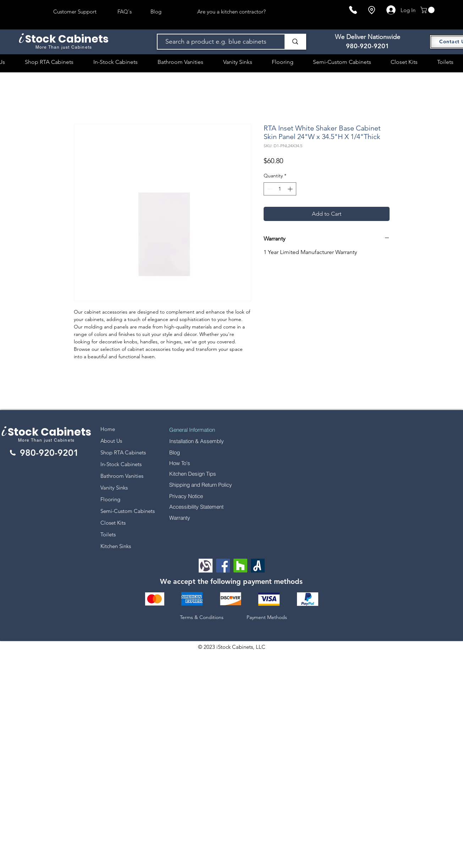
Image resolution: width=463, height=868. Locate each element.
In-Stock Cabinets (121, 464)
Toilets (108, 534)
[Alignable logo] (206, 566)
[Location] (371, 10)
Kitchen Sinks (116, 546)
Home (108, 429)
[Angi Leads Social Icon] (258, 566)
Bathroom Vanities (122, 476)
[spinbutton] (280, 189)
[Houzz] (240, 566)
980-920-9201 (368, 46)
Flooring (110, 499)
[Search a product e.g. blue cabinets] (218, 42)
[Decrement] (269, 189)
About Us (111, 441)
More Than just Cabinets (46, 440)
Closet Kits (113, 523)
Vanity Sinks (114, 488)
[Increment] (291, 189)
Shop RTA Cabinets (123, 452)
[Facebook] (223, 566)
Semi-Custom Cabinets (128, 511)
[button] (428, 10)
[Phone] (353, 10)
